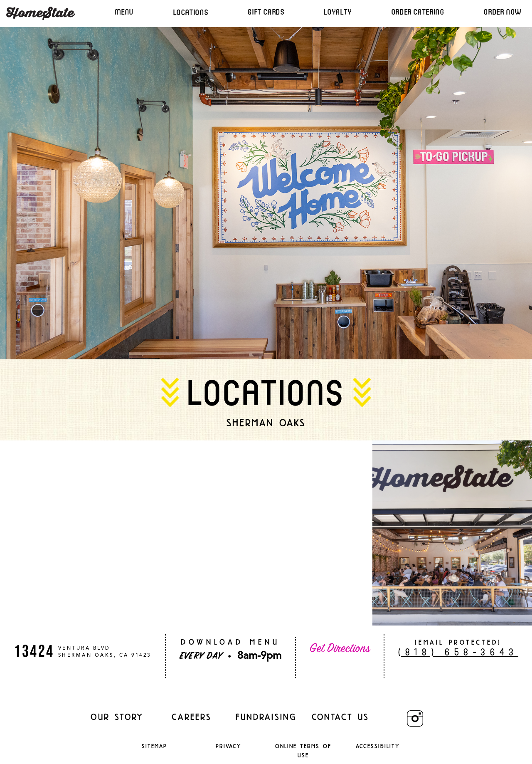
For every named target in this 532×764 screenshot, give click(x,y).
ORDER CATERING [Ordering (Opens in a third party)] (418, 12)
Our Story (117, 717)
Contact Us (340, 717)
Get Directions (340, 649)
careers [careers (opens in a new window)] (192, 717)
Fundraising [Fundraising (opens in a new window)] (266, 717)
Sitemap (154, 746)
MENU (124, 12)
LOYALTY (338, 12)
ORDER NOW (503, 12)
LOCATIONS (191, 12)
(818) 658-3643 (458, 652)
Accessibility (378, 746)
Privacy (229, 746)
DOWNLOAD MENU (230, 642)
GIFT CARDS (266, 12)
